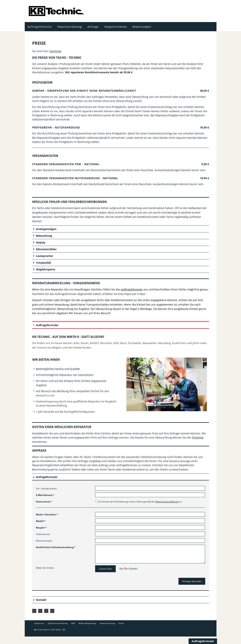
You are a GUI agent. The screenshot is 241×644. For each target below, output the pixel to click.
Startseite (55, 51)
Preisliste (198, 437)
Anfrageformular (47, 477)
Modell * (41, 521)
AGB (73, 623)
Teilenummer (43, 534)
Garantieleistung (107, 623)
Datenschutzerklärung (167, 502)
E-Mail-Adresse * (45, 495)
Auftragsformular (47, 325)
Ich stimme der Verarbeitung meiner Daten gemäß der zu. (139, 502)
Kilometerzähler (46, 249)
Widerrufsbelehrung (87, 623)
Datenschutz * (44, 502)
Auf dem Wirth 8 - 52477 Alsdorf (48, 630)
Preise (121, 623)
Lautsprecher (44, 256)
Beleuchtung (44, 236)
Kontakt (41, 600)
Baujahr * (41, 528)
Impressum (39, 623)
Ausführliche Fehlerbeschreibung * (56, 547)
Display (41, 242)
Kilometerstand (44, 541)
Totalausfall (43, 263)
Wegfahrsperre (46, 269)
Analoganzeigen (46, 229)
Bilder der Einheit (45, 568)
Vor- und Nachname (46, 489)
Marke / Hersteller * (47, 515)
